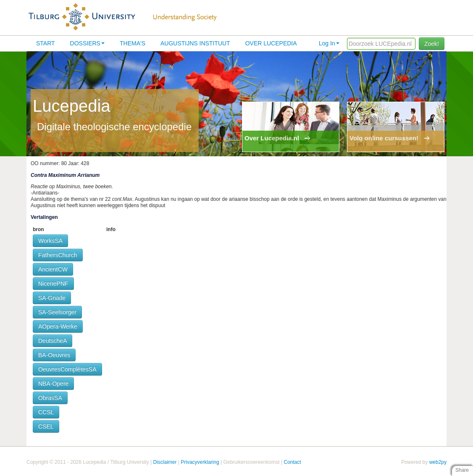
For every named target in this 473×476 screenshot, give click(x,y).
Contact (292, 462)
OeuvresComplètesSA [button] (67, 369)
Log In (329, 43)
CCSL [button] (46, 412)
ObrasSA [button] (50, 398)
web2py (438, 462)
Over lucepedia (271, 43)
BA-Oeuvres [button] (54, 355)
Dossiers (87, 43)
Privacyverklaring (200, 462)
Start (46, 43)
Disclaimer (165, 462)
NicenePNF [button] (53, 284)
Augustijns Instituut (195, 43)
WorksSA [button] (50, 241)
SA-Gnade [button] (52, 298)
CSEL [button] (46, 426)
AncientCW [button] (53, 269)
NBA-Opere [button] (53, 384)
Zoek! (432, 44)
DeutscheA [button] (53, 341)
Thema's (133, 43)
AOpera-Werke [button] (58, 326)
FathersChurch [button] (58, 255)
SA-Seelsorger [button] (57, 312)
